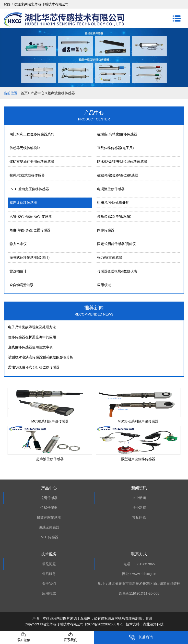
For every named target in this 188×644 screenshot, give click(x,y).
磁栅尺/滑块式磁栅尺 (113, 203)
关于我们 (49, 584)
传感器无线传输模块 (25, 148)
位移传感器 (49, 508)
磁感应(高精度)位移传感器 (117, 134)
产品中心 (37, 93)
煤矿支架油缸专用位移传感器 (32, 162)
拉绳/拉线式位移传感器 (27, 175)
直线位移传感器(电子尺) (115, 148)
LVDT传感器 (49, 537)
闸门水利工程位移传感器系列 (32, 134)
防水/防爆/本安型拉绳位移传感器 (122, 162)
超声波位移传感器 (23, 203)
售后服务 (49, 574)
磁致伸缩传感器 (49, 517)
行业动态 (139, 508)
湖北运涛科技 (153, 624)
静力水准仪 (18, 244)
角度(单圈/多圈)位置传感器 (30, 230)
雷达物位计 (18, 271)
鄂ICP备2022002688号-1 (104, 624)
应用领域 (104, 285)
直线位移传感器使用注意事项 (30, 347)
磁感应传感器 (49, 527)
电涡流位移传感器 (111, 189)
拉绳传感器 (49, 498)
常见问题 (139, 517)
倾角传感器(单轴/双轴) (114, 216)
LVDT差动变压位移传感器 (29, 189)
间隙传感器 (106, 230)
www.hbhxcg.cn (144, 574)
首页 (24, 93)
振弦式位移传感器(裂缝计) (29, 258)
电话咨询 (141, 638)
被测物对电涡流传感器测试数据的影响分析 (41, 357)
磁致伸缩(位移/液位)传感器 (118, 175)
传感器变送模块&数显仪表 (117, 271)
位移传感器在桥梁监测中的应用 (32, 337)
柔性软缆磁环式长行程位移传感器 (34, 367)
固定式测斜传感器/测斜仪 (117, 244)
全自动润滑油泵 (22, 285)
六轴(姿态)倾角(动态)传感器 (31, 216)
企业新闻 (139, 498)
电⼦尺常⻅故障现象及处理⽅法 (32, 327)
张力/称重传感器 (110, 258)
